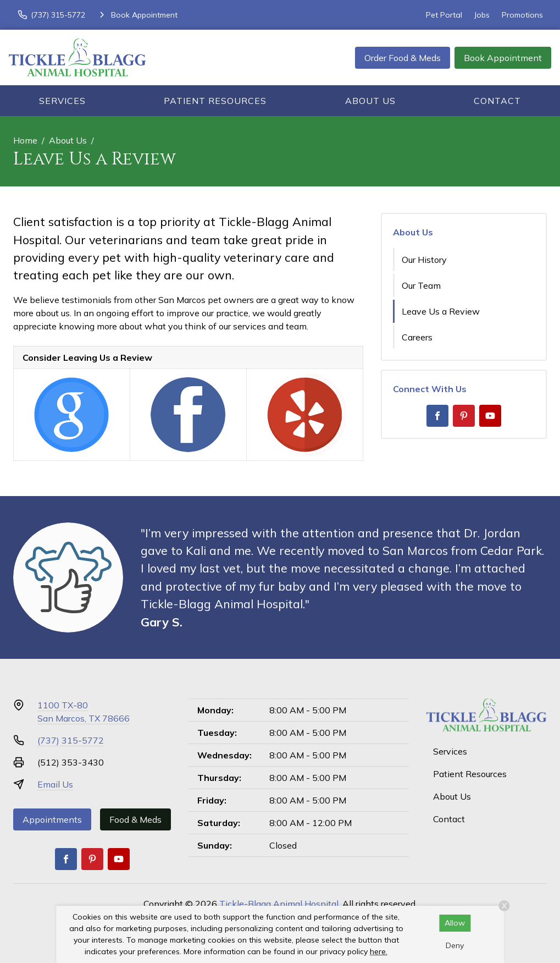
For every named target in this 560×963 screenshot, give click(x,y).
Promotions (522, 15)
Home (25, 140)
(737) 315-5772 (71, 740)
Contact (497, 101)
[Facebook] (437, 416)
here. (379, 951)
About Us (370, 101)
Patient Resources (215, 101)
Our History (424, 260)
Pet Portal (444, 15)
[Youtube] (490, 416)
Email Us (55, 784)
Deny (455, 945)
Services (62, 101)
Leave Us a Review (441, 311)
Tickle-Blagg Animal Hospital (279, 904)
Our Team (421, 285)
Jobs (482, 15)
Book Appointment (503, 58)
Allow (455, 923)
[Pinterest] (464, 416)
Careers (417, 337)
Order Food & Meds (403, 58)
